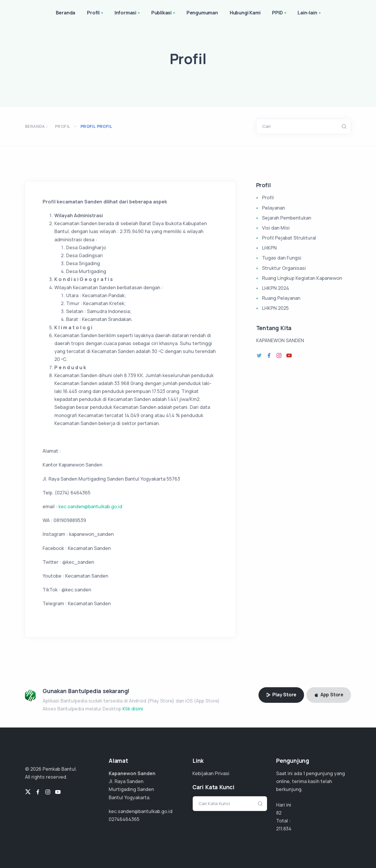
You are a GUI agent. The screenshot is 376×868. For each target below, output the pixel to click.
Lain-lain (310, 13)
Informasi (128, 13)
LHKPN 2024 (276, 288)
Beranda (66, 13)
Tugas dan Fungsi (282, 258)
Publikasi (164, 13)
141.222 (284, 829)
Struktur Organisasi (284, 268)
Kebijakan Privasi (211, 773)
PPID (280, 13)
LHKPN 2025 (275, 308)
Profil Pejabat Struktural (289, 238)
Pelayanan (273, 208)
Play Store (281, 695)
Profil (96, 13)
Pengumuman (202, 13)
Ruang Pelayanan (281, 298)
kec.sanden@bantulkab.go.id (90, 506)
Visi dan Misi (276, 228)
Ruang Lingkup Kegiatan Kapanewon (302, 278)
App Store (329, 695)
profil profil (96, 126)
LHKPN (269, 248)
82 (279, 813)
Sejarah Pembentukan (287, 218)
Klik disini (133, 709)
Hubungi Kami (245, 13)
